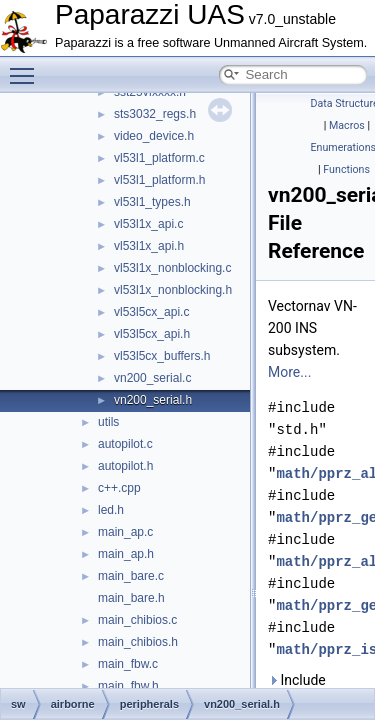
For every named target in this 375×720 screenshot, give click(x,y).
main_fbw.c (128, 664)
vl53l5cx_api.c (151, 312)
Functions (346, 169)
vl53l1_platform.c (159, 158)
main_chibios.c (137, 620)
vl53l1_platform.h (159, 180)
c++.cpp (119, 488)
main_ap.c (125, 532)
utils (108, 422)
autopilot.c (125, 444)
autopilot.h (125, 466)
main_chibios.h (138, 642)
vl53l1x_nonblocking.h (173, 290)
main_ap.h (126, 554)
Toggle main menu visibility (27, 67)
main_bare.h (131, 598)
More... (289, 372)
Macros (347, 125)
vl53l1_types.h (152, 202)
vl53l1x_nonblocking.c (172, 268)
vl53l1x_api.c (148, 224)
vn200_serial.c (152, 378)
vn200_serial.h (153, 400)
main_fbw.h (128, 686)
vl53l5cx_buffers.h (162, 356)
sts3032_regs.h (155, 114)
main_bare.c (131, 576)
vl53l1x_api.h (149, 246)
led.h (111, 510)
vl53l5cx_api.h (152, 334)
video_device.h (154, 136)
